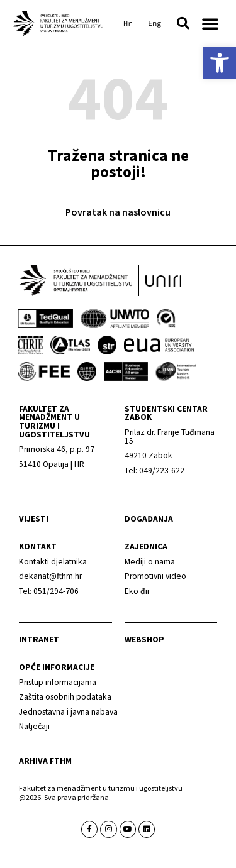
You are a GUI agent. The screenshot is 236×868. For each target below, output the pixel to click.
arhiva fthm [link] (45, 761)
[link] (220, 63)
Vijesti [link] (34, 519)
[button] (183, 23)
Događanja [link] (149, 519)
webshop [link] (144, 640)
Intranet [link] (39, 640)
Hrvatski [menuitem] (128, 23)
